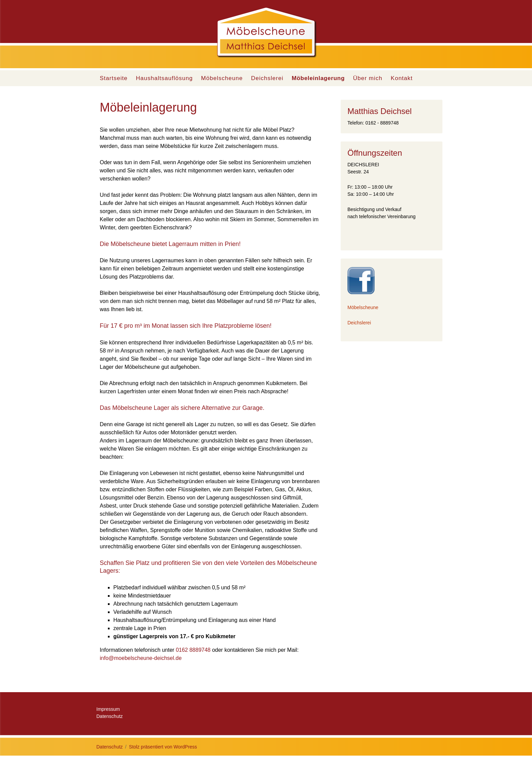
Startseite (114, 78)
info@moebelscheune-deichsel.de (141, 658)
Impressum (108, 709)
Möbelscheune (222, 78)
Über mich (368, 78)
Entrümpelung (257, 293)
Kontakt (402, 78)
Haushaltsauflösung (164, 78)
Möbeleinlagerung (318, 78)
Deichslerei (267, 78)
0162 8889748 (193, 650)
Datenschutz (110, 716)
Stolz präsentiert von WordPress (163, 747)
